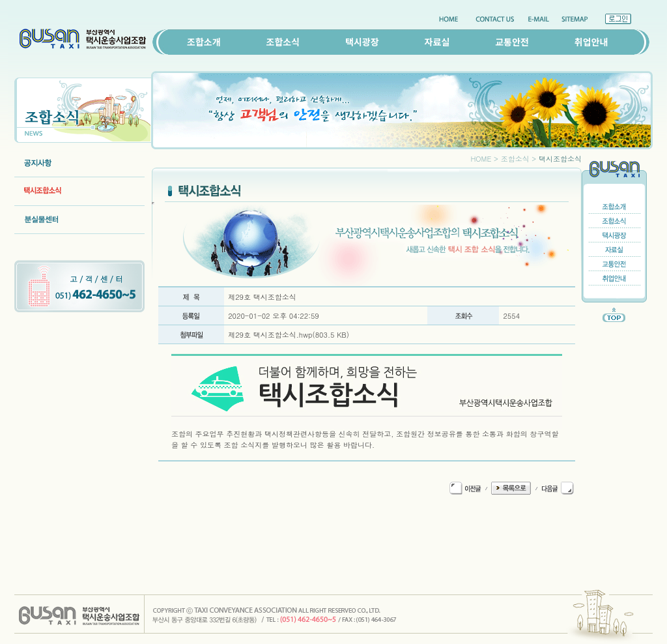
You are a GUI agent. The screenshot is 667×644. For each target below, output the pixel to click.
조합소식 (283, 42)
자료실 (437, 42)
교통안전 (512, 42)
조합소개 (204, 42)
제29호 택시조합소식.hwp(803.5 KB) (289, 335)
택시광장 (362, 42)
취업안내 (591, 42)
